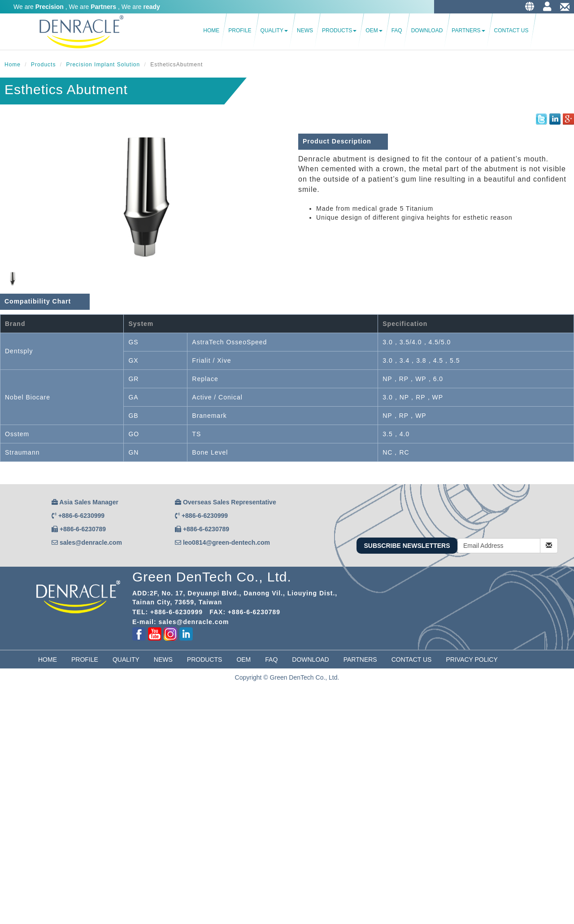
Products (339, 30)
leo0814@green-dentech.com (226, 542)
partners (360, 659)
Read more (19, 812)
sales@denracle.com (91, 542)
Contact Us (511, 30)
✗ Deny (11, 722)
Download (427, 30)
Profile (240, 30)
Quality (274, 30)
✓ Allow (11, 713)
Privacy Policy (472, 659)
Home (211, 30)
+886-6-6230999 (81, 516)
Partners (468, 30)
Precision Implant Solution (103, 65)
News (305, 30)
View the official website (72, 812)
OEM (374, 30)
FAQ (397, 30)
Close (8, 695)
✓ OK (226, 920)
